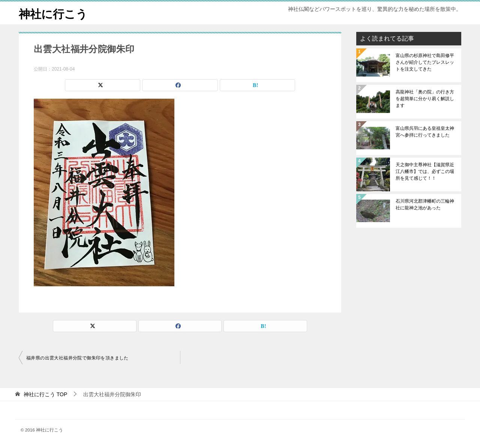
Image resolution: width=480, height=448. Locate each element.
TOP (45, 394)
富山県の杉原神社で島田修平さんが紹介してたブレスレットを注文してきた (425, 62)
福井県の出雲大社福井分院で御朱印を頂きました (77, 358)
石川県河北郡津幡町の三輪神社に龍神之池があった (425, 204)
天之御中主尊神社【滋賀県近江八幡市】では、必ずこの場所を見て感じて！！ (425, 171)
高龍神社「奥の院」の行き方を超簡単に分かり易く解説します (425, 99)
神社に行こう (53, 13)
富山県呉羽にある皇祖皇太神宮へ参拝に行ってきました (425, 132)
